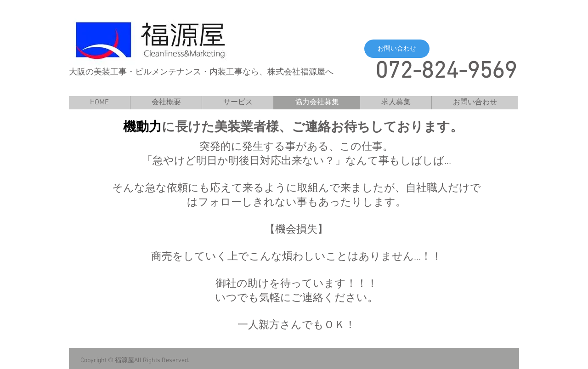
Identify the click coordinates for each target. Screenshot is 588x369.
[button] (397, 49)
